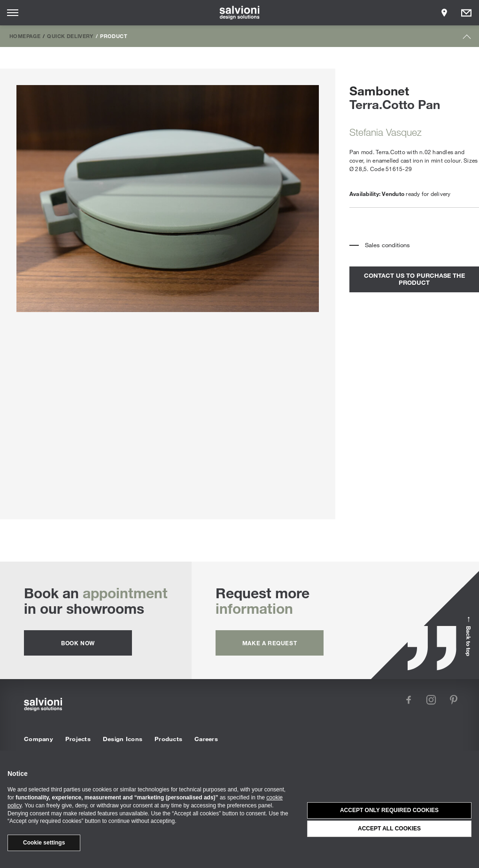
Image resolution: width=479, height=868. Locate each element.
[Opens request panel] (466, 13)
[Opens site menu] (13, 13)
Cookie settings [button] (44, 843)
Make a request (270, 643)
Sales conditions (387, 245)
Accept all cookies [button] (389, 829)
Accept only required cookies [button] (389, 810)
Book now (78, 643)
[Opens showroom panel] (444, 13)
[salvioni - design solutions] (240, 13)
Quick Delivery (70, 36)
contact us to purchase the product (414, 279)
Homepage (25, 36)
